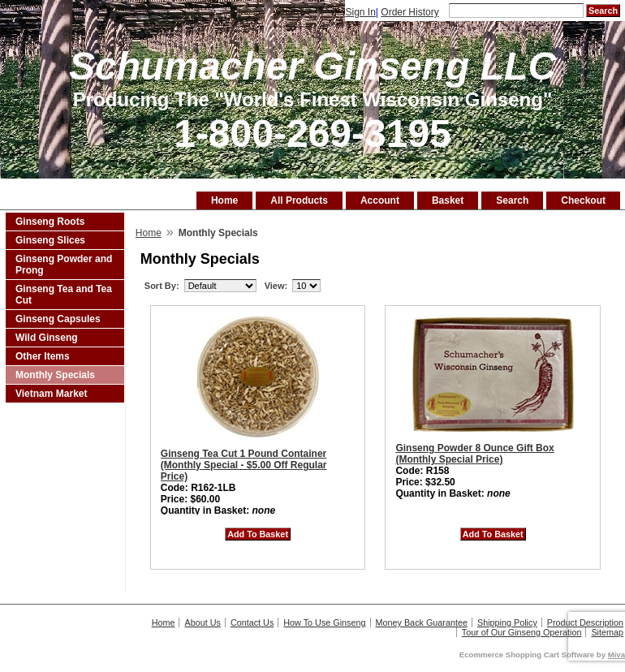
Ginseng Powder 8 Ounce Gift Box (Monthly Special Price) (474, 454)
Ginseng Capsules (58, 319)
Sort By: (162, 286)
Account (380, 200)
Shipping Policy (507, 622)
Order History (409, 12)
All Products (299, 200)
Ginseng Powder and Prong (64, 265)
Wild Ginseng (47, 338)
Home (224, 200)
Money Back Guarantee (422, 622)
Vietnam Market (51, 394)
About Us (202, 622)
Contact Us (252, 622)
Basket (448, 200)
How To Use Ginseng (324, 622)
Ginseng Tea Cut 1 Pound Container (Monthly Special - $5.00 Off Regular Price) (244, 465)
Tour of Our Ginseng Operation (522, 632)
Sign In (360, 12)
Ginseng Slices (50, 240)
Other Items (43, 356)
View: (276, 286)
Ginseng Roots (50, 222)
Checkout (583, 200)
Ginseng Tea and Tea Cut (64, 295)
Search (512, 200)
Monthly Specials (55, 375)
